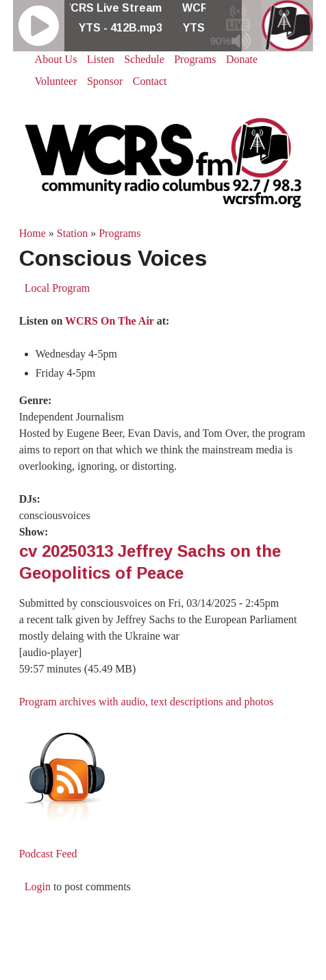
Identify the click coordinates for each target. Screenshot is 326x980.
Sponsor (105, 81)
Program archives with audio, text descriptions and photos (146, 702)
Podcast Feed (48, 854)
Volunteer (56, 81)
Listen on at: (95, 321)
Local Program (58, 288)
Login (38, 887)
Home (33, 233)
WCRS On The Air (110, 321)
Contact (150, 81)
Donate (242, 59)
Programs (195, 59)
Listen (101, 59)
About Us (56, 59)
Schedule (144, 59)
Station (72, 233)
